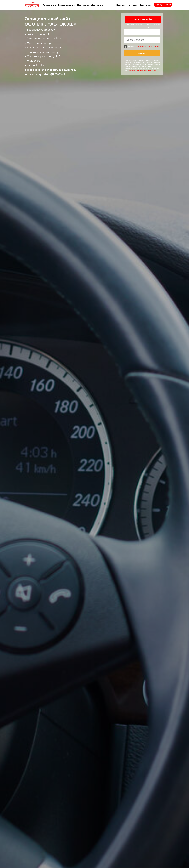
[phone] (142, 40)
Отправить (142, 53)
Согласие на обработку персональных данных (142, 71)
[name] (142, 32)
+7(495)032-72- (52, 74)
